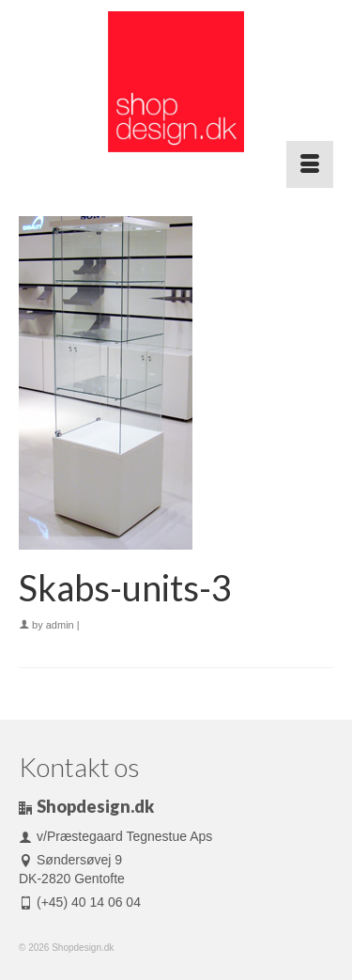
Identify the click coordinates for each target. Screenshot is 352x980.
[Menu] (310, 164)
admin (60, 625)
